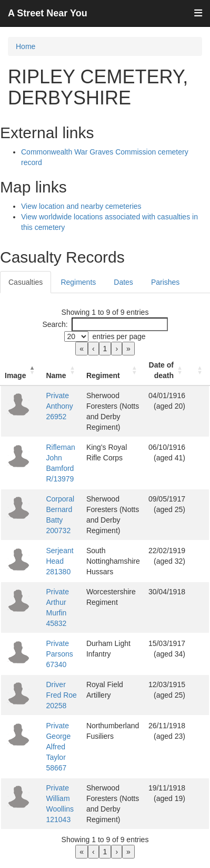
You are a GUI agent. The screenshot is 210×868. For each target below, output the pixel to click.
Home (26, 46)
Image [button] (15, 375)
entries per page (119, 336)
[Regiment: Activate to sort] (113, 370)
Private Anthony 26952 (59, 406)
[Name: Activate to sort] (62, 370)
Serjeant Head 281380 (59, 561)
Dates (123, 282)
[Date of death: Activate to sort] (167, 370)
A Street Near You (48, 13)
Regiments (78, 282)
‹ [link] (93, 349)
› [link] (117, 349)
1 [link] (105, 349)
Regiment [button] (103, 375)
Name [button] (56, 375)
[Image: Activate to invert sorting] (21, 370)
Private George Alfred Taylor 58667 (58, 747)
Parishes (165, 282)
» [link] (128, 349)
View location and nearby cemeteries (81, 206)
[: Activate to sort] (199, 370)
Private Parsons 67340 (59, 654)
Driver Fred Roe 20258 (61, 695)
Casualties (26, 282)
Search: (55, 324)
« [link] (82, 349)
